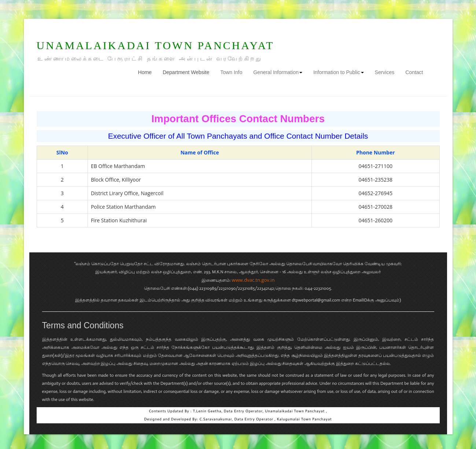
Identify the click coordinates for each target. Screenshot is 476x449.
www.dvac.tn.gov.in (253, 280)
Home (148, 72)
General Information (278, 72)
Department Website (186, 72)
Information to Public (339, 72)
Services (385, 72)
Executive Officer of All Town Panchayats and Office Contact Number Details (238, 136)
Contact (414, 72)
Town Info (231, 72)
